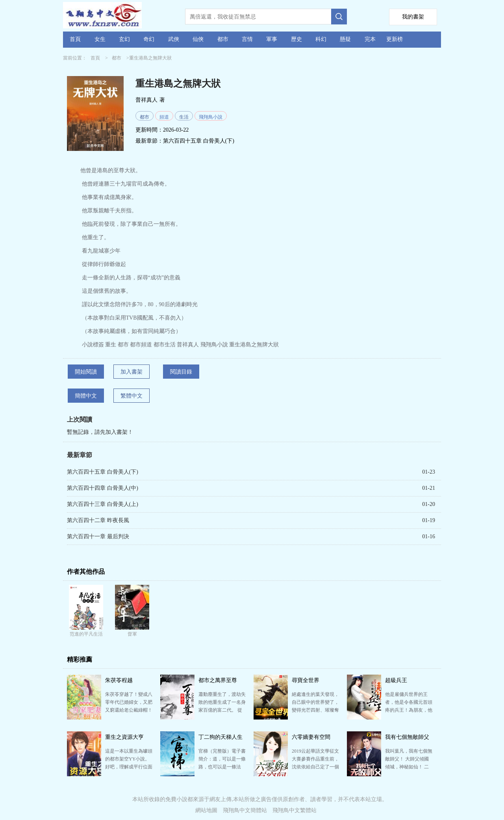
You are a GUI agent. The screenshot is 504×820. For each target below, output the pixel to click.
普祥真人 (146, 100)
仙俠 (198, 39)
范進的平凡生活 (86, 634)
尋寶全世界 (306, 680)
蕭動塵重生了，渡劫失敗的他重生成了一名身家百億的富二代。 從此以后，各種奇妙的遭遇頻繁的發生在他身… (222, 710)
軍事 (272, 39)
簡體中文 (86, 396)
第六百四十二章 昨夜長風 (98, 520)
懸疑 (345, 39)
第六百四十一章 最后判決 (98, 536)
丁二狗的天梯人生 (220, 737)
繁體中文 (132, 396)
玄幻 (124, 39)
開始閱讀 (86, 372)
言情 (247, 39)
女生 (100, 39)
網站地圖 (206, 810)
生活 (184, 117)
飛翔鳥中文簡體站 (245, 810)
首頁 (75, 39)
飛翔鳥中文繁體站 (295, 810)
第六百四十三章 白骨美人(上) (103, 504)
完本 (370, 39)
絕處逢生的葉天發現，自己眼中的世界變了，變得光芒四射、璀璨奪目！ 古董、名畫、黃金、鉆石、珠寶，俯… (315, 710)
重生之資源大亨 (124, 737)
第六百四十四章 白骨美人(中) (103, 488)
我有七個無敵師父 (407, 737)
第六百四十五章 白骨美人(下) (199, 141)
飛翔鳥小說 (211, 117)
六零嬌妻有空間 (311, 737)
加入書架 (132, 372)
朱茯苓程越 (119, 680)
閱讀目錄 (181, 372)
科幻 (321, 39)
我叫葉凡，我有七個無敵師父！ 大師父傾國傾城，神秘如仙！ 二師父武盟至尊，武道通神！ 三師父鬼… (409, 767)
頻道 (164, 117)
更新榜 (395, 39)
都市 (223, 39)
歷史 (296, 39)
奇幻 (149, 39)
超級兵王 (396, 680)
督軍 (132, 634)
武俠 (174, 39)
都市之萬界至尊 (218, 680)
